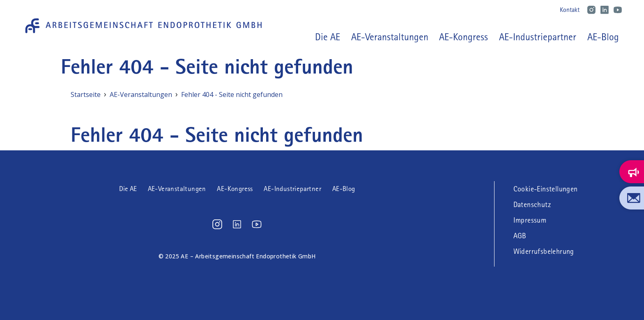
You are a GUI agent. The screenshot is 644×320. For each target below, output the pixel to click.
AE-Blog (603, 37)
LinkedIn (605, 10)
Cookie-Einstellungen (546, 189)
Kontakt (570, 10)
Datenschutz (532, 205)
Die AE (128, 189)
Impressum (530, 220)
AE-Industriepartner (538, 37)
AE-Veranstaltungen (390, 37)
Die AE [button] (328, 37)
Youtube (618, 10)
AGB (520, 236)
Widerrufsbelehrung (544, 251)
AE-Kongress (463, 37)
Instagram (591, 10)
